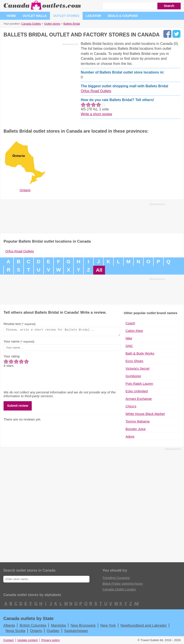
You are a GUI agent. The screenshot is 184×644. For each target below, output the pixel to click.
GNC (129, 346)
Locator (93, 16)
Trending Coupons (116, 578)
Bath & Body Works (140, 353)
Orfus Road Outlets (96, 91)
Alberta (9, 625)
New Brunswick (83, 625)
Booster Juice (136, 429)
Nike (129, 338)
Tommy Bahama (137, 421)
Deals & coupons (123, 16)
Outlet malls (35, 16)
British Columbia (33, 625)
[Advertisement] (41, 78)
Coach (130, 323)
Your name (19, 343)
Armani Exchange (138, 399)
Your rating (12, 358)
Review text (20, 324)
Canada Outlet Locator (119, 589)
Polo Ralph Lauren (139, 384)
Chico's (131, 406)
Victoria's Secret (137, 368)
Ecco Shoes (134, 361)
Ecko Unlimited (137, 391)
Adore (130, 436)
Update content (28, 640)
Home (11, 16)
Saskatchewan (76, 631)
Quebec (53, 631)
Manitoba (58, 625)
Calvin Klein (134, 331)
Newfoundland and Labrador (144, 625)
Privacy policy (51, 640)
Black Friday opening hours (123, 583)
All (99, 270)
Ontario (36, 631)
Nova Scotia (15, 631)
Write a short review (96, 114)
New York (108, 625)
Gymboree (133, 376)
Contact (9, 640)
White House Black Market (145, 414)
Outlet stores (66, 16)
